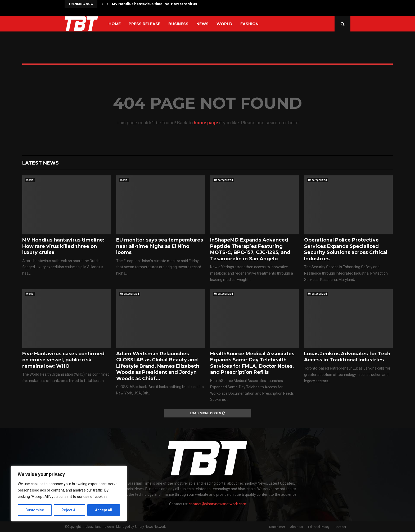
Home (115, 24)
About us (297, 527)
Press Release (145, 24)
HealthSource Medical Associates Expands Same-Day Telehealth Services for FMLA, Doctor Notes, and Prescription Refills (252, 363)
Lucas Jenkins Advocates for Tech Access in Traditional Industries (347, 357)
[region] (69, 494)
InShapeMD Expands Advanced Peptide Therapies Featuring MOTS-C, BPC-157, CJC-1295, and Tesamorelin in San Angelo (250, 249)
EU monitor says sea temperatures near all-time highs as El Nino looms (160, 246)
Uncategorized (224, 180)
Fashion (249, 24)
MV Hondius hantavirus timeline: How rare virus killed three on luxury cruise (63, 246)
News (202, 24)
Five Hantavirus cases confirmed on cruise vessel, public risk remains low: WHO (63, 360)
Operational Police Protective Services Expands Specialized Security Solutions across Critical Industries (346, 249)
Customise (35, 510)
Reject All (70, 510)
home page (206, 123)
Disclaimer (277, 527)
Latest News (40, 163)
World (224, 24)
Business (178, 24)
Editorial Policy (319, 527)
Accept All (104, 510)
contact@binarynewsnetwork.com (217, 504)
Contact (340, 527)
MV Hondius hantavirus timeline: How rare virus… (156, 4)
